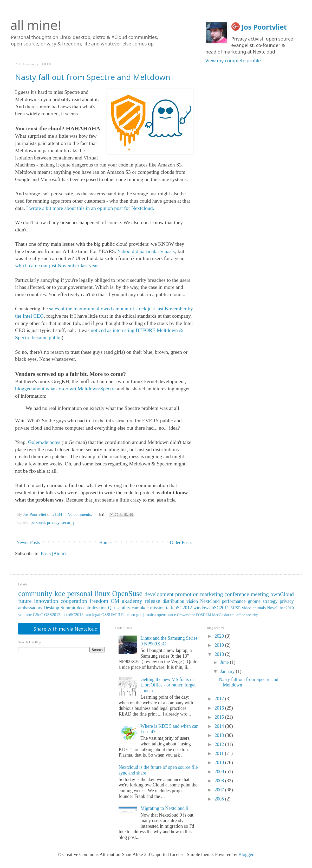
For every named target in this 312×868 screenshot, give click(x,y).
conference (237, 594)
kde (60, 593)
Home (105, 543)
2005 (220, 799)
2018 (220, 654)
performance (234, 601)
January (228, 671)
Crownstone (186, 615)
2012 (220, 744)
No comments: (80, 515)
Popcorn (128, 615)
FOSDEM (204, 615)
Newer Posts (28, 543)
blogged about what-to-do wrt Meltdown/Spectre (65, 389)
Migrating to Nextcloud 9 (164, 808)
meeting (260, 594)
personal (38, 523)
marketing (212, 594)
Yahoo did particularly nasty (146, 251)
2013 (220, 735)
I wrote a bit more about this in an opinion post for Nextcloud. (90, 208)
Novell (273, 608)
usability (122, 608)
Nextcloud (210, 601)
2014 (220, 726)
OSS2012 (52, 615)
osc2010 (287, 608)
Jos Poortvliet (264, 27)
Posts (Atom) (53, 554)
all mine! (36, 25)
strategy (270, 601)
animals (259, 608)
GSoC (38, 615)
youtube (25, 615)
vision (192, 601)
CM (115, 601)
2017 (220, 699)
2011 (220, 753)
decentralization (92, 608)
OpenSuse (127, 593)
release (152, 601)
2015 (220, 717)
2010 (220, 763)
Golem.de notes (44, 442)
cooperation (74, 601)
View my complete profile (233, 61)
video (247, 608)
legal (96, 615)
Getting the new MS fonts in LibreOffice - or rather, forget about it (168, 685)
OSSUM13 (111, 615)
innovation (46, 601)
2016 (220, 708)
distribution (174, 601)
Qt (110, 608)
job (64, 615)
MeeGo (218, 615)
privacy (53, 523)
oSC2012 (183, 608)
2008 (220, 781)
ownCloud (282, 594)
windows (202, 608)
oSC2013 (76, 615)
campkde (140, 608)
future (25, 601)
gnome (254, 601)
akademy (132, 601)
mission (157, 608)
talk (170, 608)
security (68, 523)
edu (233, 615)
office (241, 615)
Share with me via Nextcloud (65, 629)
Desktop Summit (59, 608)
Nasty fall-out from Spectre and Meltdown (93, 77)
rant (88, 615)
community (35, 593)
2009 (220, 772)
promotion (187, 594)
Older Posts (181, 543)
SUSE (236, 608)
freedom (99, 601)
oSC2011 (220, 608)
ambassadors (30, 608)
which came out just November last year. (57, 265)
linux (102, 593)
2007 (220, 790)
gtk (139, 615)
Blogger (246, 854)
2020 (220, 636)
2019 (220, 645)
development (159, 594)
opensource (166, 615)
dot (227, 615)
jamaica (149, 615)
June (225, 662)
